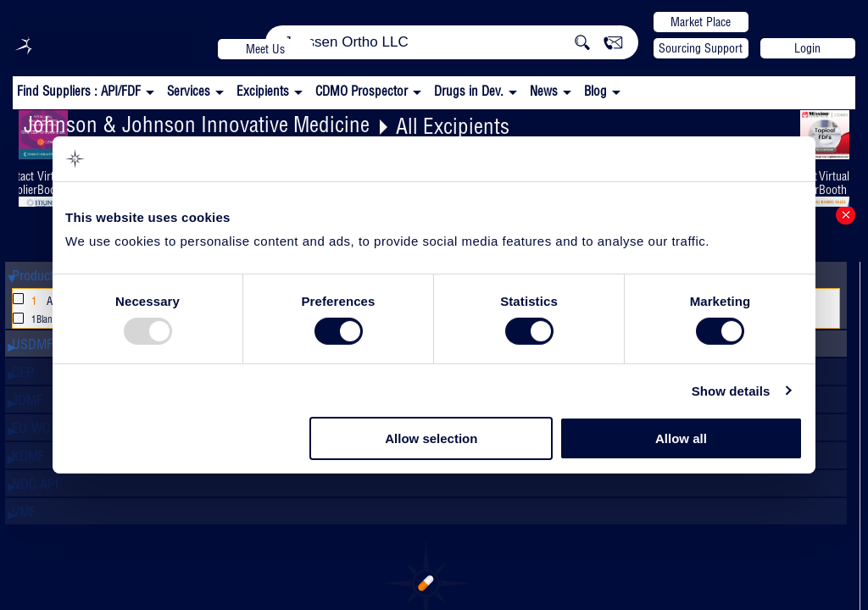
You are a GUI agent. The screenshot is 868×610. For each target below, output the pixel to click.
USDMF (32, 344)
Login (807, 48)
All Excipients (453, 126)
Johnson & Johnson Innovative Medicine (197, 124)
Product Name (50, 275)
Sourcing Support (701, 48)
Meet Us (265, 49)
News (544, 91)
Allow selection (431, 438)
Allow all (681, 438)
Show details (731, 391)
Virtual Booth (834, 183)
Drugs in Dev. (469, 91)
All (39, 301)
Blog (595, 91)
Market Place (701, 22)
